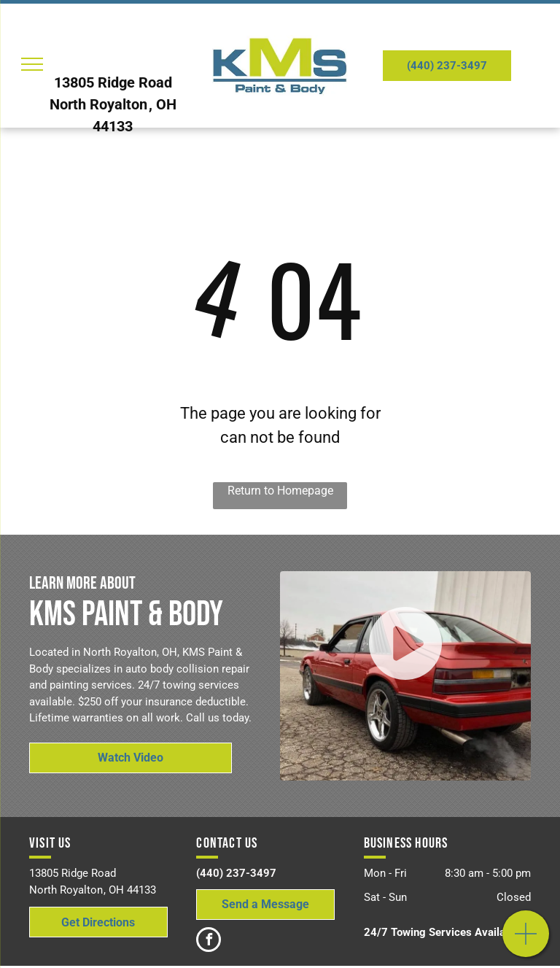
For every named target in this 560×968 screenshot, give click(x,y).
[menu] (32, 64)
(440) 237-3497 (236, 873)
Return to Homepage (280, 491)
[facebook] (209, 941)
